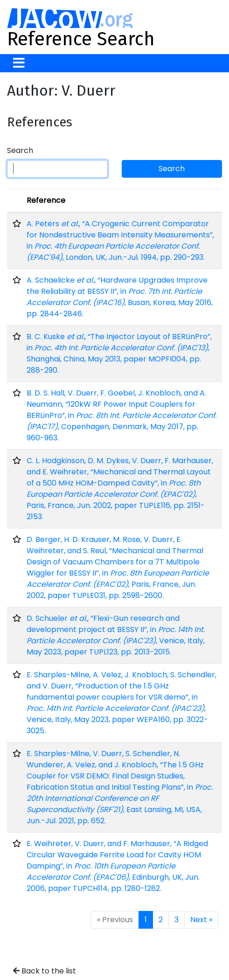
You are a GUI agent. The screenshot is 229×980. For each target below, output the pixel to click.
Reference (46, 200)
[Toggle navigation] (19, 63)
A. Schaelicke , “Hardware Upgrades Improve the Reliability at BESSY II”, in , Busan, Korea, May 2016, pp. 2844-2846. (120, 297)
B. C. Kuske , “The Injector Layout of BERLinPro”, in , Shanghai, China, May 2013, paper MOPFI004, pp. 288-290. (119, 353)
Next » (201, 920)
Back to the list (45, 971)
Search (20, 150)
